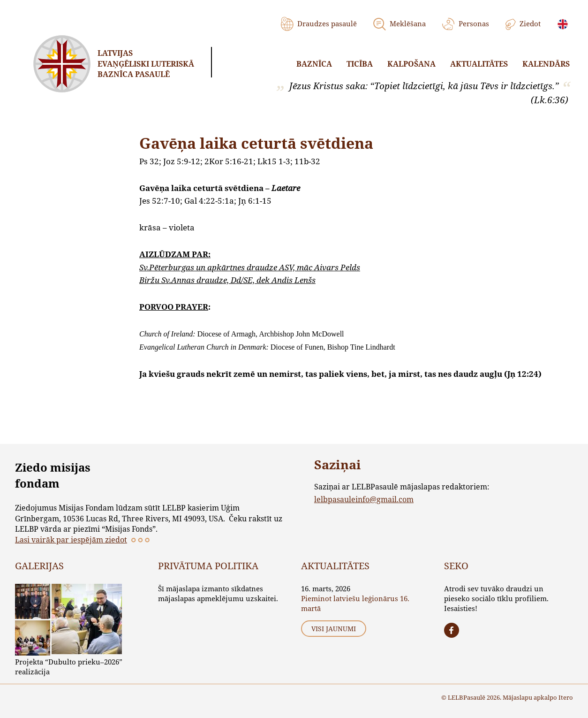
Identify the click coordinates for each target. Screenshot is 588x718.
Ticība (360, 64)
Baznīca (314, 64)
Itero (566, 697)
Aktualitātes (479, 64)
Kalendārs (546, 64)
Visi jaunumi (334, 629)
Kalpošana (411, 64)
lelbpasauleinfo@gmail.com (364, 499)
